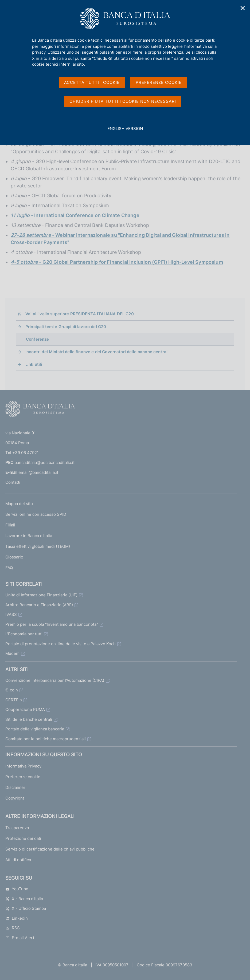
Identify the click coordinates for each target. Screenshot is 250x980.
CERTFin (14, 700)
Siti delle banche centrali (29, 719)
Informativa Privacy (23, 766)
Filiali (10, 525)
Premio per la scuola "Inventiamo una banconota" (52, 624)
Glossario (14, 557)
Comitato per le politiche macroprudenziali (46, 739)
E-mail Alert (20, 938)
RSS (13, 928)
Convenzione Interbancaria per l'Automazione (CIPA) (55, 680)
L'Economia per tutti (24, 634)
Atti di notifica (18, 860)
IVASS (11, 614)
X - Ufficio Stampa (26, 908)
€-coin (12, 690)
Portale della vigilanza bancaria (35, 729)
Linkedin (17, 918)
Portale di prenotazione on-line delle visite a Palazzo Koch (60, 644)
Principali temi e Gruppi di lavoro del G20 (66, 327)
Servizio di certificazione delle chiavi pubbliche (50, 849)
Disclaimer (15, 787)
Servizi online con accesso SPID (36, 514)
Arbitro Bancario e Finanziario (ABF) (39, 605)
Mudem (12, 653)
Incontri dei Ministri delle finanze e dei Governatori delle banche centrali (97, 352)
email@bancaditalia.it (38, 472)
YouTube (17, 889)
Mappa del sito (19, 504)
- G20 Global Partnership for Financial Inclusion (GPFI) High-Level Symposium (117, 262)
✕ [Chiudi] (243, 8)
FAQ (9, 568)
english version (125, 131)
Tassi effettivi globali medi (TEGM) (38, 546)
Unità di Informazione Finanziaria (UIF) (41, 595)
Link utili (34, 364)
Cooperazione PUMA (25, 709)
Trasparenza (17, 828)
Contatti (13, 482)
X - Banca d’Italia (24, 899)
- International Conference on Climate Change (75, 215)
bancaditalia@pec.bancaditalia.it (44, 463)
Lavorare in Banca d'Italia (29, 536)
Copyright (15, 798)
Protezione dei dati (23, 838)
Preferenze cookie (23, 777)
